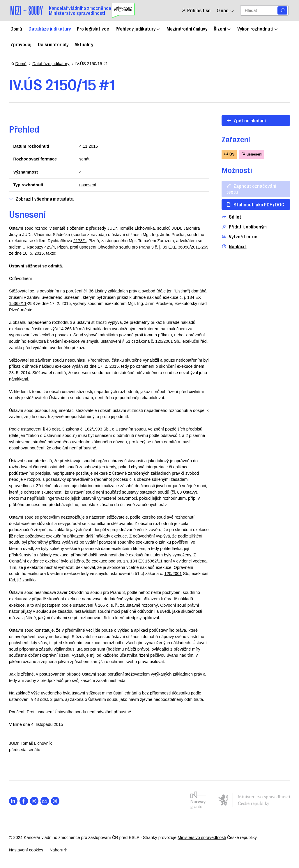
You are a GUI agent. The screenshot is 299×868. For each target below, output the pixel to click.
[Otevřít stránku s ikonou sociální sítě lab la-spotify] (36, 801)
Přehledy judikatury (138, 28)
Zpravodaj (21, 44)
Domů (16, 28)
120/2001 (165, 341)
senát (85, 159)
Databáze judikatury (50, 28)
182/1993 (95, 429)
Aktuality (84, 44)
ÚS (228, 154)
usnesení (88, 185)
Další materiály (53, 44)
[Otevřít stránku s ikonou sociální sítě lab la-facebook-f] (25, 801)
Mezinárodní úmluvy (187, 28)
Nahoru (60, 850)
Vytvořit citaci (239, 236)
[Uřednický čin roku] (123, 10)
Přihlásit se (196, 10)
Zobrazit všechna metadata (43, 199)
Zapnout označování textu (250, 189)
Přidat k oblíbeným (243, 227)
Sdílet (230, 217)
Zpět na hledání (245, 120)
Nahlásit (233, 246)
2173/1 (81, 241)
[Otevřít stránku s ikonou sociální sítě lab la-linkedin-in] (15, 801)
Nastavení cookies (28, 850)
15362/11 (34, 303)
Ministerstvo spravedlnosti (203, 837)
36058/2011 (190, 247)
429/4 (51, 247)
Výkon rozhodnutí (258, 28)
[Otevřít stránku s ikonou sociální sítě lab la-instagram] (57, 801)
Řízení (222, 28)
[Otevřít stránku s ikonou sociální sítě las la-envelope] (46, 801)
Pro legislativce (93, 28)
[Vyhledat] (282, 11)
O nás (225, 10)
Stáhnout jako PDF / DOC (254, 204)
